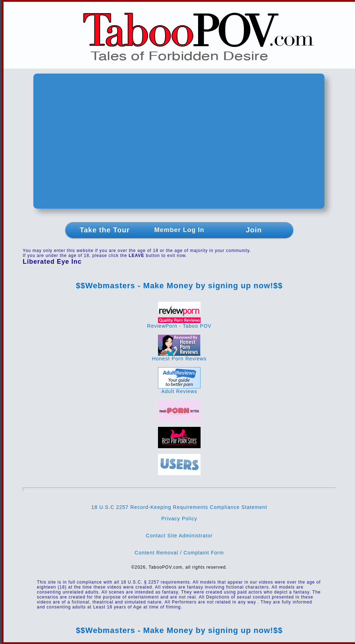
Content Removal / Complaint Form (179, 553)
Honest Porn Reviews (179, 356)
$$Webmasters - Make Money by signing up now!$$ (179, 286)
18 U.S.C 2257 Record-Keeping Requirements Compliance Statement (179, 507)
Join (254, 230)
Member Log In (179, 230)
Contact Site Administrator (179, 536)
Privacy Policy (179, 519)
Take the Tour (105, 230)
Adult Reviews (179, 389)
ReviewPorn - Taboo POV (179, 324)
